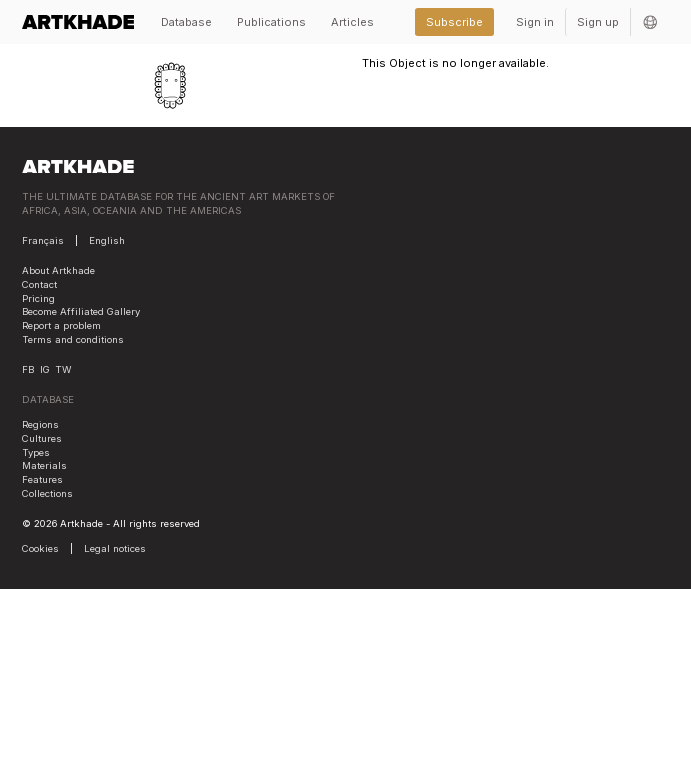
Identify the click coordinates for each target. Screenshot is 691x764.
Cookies (40, 548)
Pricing (38, 298)
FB (28, 369)
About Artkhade (58, 270)
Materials (44, 465)
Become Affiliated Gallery (81, 311)
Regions (40, 424)
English (107, 240)
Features (42, 479)
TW (63, 369)
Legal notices (115, 548)
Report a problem (61, 325)
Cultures (42, 438)
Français (43, 240)
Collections (47, 493)
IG (45, 369)
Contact (39, 284)
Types (36, 452)
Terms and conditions (73, 339)
